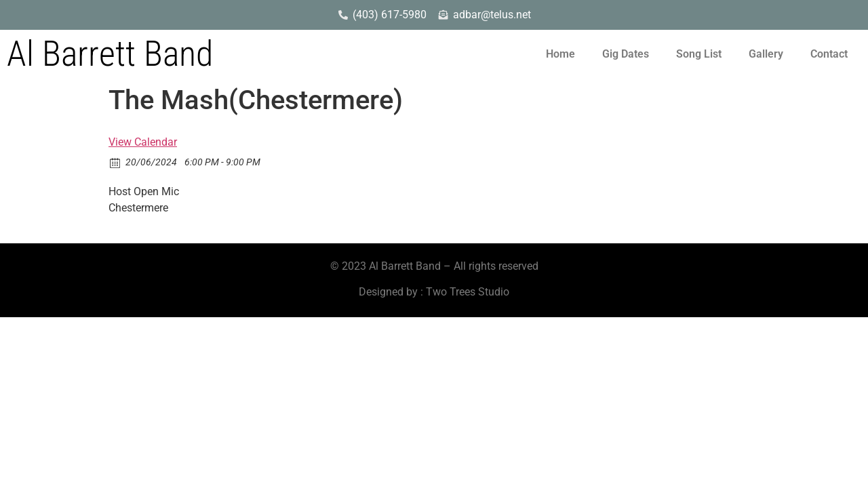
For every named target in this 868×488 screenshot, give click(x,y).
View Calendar (143, 142)
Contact (829, 54)
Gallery (766, 54)
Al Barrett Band (110, 54)
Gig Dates (626, 54)
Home (560, 54)
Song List (699, 54)
